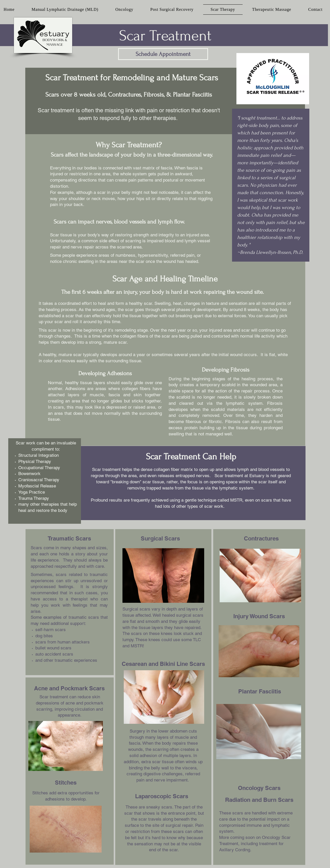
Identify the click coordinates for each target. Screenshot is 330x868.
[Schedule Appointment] (163, 54)
